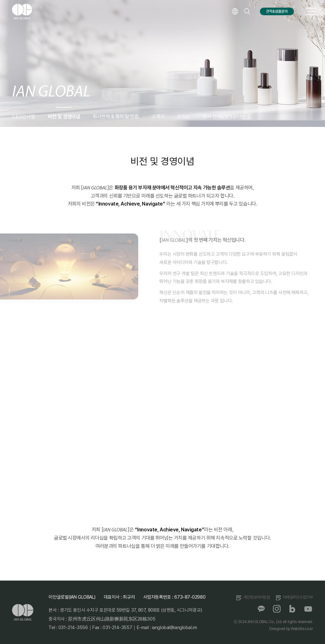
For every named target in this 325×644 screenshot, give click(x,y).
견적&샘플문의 (277, 11)
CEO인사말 (23, 117)
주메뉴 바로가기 (0, 0)
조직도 (184, 117)
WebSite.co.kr (302, 629)
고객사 (158, 117)
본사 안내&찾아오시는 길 (227, 117)
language (235, 11)
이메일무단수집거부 (298, 597)
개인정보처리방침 (257, 597)
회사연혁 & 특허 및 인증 (116, 117)
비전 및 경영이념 (64, 117)
